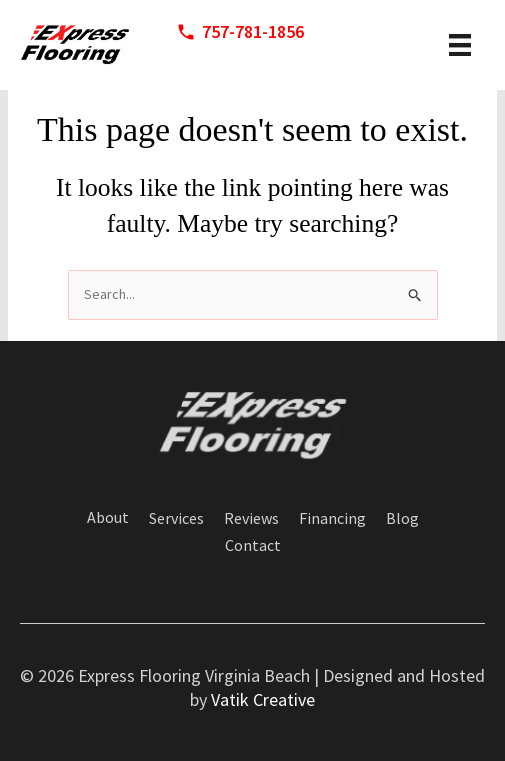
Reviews (251, 519)
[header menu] (460, 45)
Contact (253, 546)
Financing (332, 519)
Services (176, 519)
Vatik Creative (263, 699)
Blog (402, 519)
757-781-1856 (253, 31)
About (108, 518)
